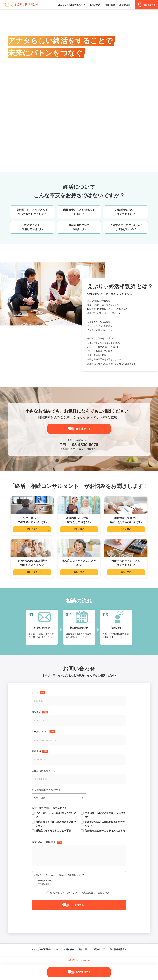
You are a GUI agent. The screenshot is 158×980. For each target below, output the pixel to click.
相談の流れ (84, 950)
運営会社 (98, 950)
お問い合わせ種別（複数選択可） (49, 808)
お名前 (38, 693)
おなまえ (40, 712)
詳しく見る (32, 530)
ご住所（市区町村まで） (45, 771)
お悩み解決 (69, 950)
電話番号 (40, 751)
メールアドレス (43, 732)
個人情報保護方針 (118, 950)
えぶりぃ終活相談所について (45, 950)
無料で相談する (83, 429)
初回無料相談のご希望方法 (46, 791)
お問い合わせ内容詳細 (47, 842)
